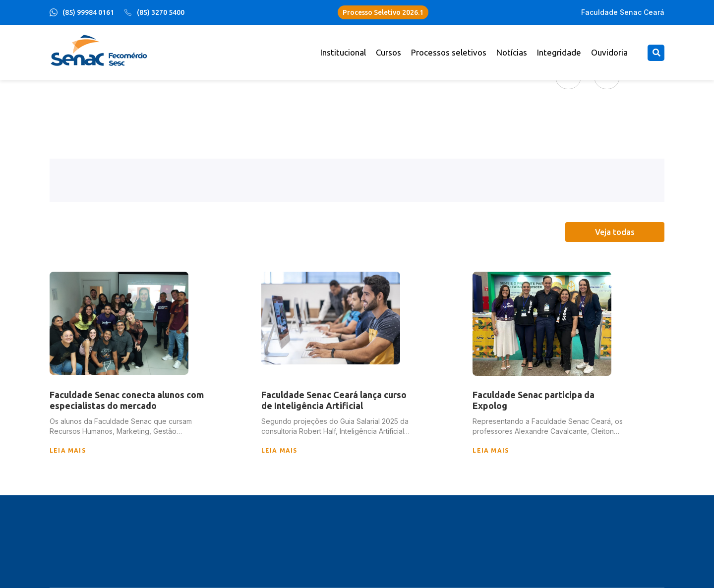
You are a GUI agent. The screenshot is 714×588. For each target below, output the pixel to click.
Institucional (343, 52)
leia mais (68, 450)
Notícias (512, 52)
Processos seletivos (449, 52)
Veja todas (615, 232)
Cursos (388, 52)
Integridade (559, 52)
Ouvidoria (609, 52)
